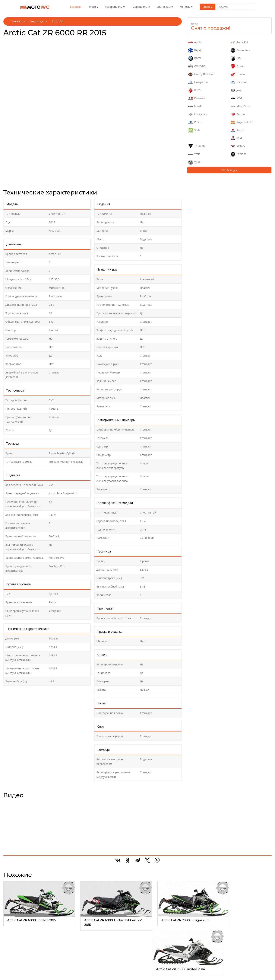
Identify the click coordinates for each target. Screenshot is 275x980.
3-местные (102, 973)
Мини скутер (192, 968)
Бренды (208, 7)
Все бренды (229, 170)
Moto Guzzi (240, 106)
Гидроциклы (139, 7)
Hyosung (239, 82)
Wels (194, 154)
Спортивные (60, 968)
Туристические (61, 973)
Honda (238, 74)
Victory (238, 146)
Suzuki (238, 130)
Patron (238, 114)
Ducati (238, 66)
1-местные (102, 964)
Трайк (11, 977)
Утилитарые (60, 964)
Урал (194, 162)
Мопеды (185, 7)
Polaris (195, 122)
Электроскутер (193, 977)
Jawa (236, 90)
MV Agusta (198, 114)
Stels (194, 130)
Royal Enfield (242, 122)
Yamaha (239, 154)
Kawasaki (197, 98)
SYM (236, 138)
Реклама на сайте (239, 964)
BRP (236, 58)
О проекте (234, 959)
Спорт (12, 968)
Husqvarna (198, 82)
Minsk (195, 106)
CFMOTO (197, 66)
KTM (236, 98)
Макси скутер (192, 964)
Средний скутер (194, 973)
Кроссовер (147, 973)
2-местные (102, 968)
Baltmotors (240, 50)
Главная (75, 7)
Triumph (197, 146)
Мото (92, 7)
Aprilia (195, 42)
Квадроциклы (114, 7)
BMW (194, 58)
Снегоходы (164, 7)
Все (10, 959)
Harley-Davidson (201, 74)
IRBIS (194, 90)
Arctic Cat (239, 42)
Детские (145, 968)
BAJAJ (194, 50)
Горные (145, 964)
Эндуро (12, 964)
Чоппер (13, 973)
